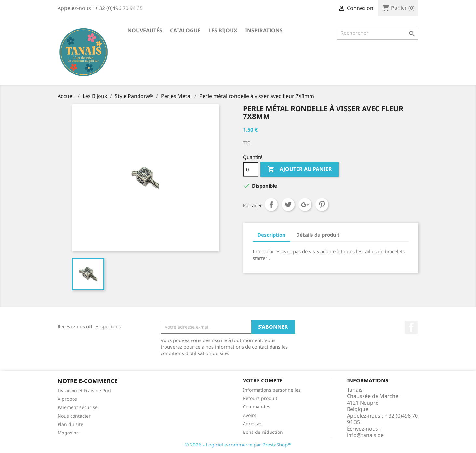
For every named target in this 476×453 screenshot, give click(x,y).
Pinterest (322, 205)
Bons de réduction (263, 432)
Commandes (257, 407)
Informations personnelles (272, 390)
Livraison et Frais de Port (84, 390)
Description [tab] (271, 235)
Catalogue (185, 30)
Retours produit (260, 398)
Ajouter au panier (300, 169)
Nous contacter (74, 416)
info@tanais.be (365, 435)
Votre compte (263, 380)
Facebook (411, 327)
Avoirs (250, 415)
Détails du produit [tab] (318, 235)
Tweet (288, 205)
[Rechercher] (378, 33)
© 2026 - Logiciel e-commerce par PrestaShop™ (238, 445)
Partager (271, 205)
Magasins (68, 433)
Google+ (305, 205)
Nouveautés (145, 30)
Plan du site (70, 424)
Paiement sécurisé (78, 407)
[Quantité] (251, 169)
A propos (67, 399)
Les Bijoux (223, 30)
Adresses (253, 424)
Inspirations (264, 30)
